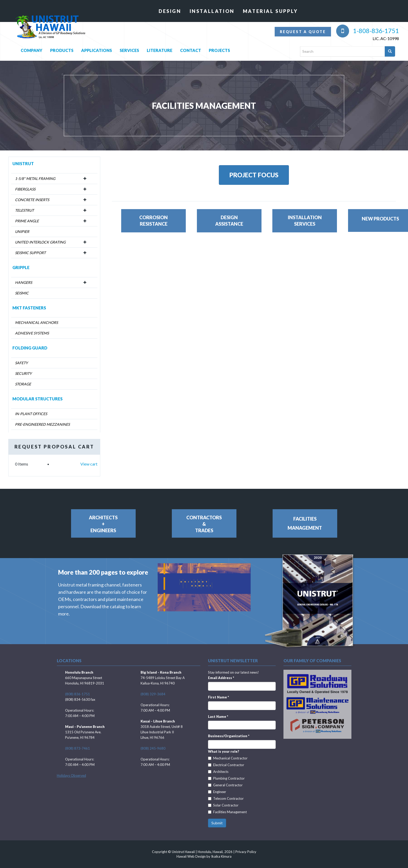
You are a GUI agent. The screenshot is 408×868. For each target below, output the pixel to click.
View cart (89, 464)
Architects (218, 772)
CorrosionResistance (153, 221)
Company (32, 49)
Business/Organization (229, 736)
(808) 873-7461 (78, 748)
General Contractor (225, 785)
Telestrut (24, 210)
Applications (97, 49)
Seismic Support (30, 253)
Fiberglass (25, 189)
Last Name (218, 717)
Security (23, 373)
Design (170, 11)
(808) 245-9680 (153, 748)
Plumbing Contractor (226, 778)
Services (129, 49)
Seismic (22, 293)
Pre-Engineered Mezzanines (42, 424)
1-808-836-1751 (368, 31)
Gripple (21, 267)
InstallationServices (305, 221)
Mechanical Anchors (36, 322)
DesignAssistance (229, 221)
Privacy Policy (246, 852)
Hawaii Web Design (191, 856)
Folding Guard (30, 348)
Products (62, 49)
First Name (218, 697)
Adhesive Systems (32, 333)
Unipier (22, 231)
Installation (212, 11)
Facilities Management (227, 812)
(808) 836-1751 (78, 694)
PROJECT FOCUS (254, 175)
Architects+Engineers (103, 524)
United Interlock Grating (40, 242)
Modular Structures (37, 399)
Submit (217, 823)
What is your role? (224, 751)
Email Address (221, 678)
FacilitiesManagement (305, 523)
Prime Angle (27, 221)
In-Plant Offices (31, 414)
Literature (160, 49)
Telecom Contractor (226, 798)
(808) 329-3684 (153, 694)
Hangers (24, 282)
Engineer (217, 792)
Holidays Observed (71, 775)
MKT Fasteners (29, 308)
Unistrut (23, 163)
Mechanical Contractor (228, 758)
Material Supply (270, 11)
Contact (191, 49)
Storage (23, 384)
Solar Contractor (223, 805)
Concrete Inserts (32, 200)
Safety (21, 363)
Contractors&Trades (204, 524)
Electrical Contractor (226, 765)
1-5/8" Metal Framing (35, 178)
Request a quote (303, 32)
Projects (219, 49)
